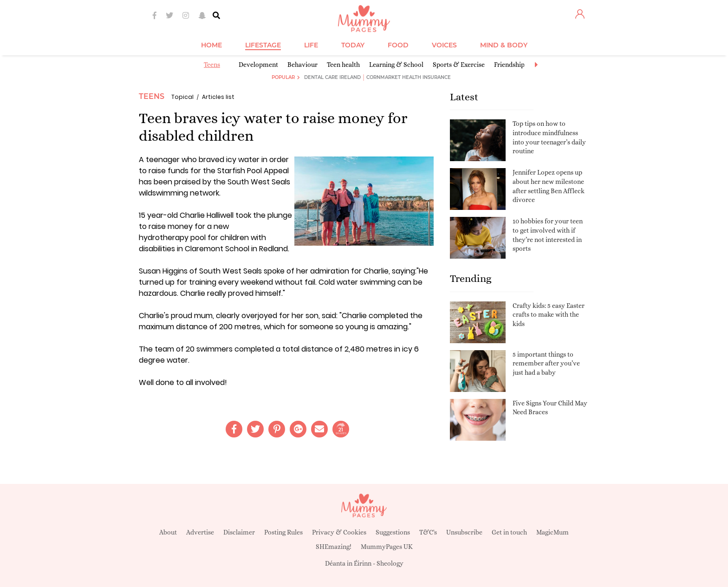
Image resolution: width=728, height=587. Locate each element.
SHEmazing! (334, 547)
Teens (212, 65)
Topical (182, 97)
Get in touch (509, 532)
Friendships (511, 65)
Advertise (200, 532)
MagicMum (552, 532)
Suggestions (393, 532)
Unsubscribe (464, 532)
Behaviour (302, 65)
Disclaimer (239, 532)
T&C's (428, 532)
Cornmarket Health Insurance (409, 77)
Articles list (218, 97)
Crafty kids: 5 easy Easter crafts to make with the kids (549, 315)
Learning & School (396, 65)
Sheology (390, 563)
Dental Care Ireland (332, 77)
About (168, 532)
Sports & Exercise (459, 65)
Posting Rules (283, 532)
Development (258, 65)
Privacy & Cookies (339, 532)
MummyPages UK (387, 547)
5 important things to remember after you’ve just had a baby (546, 363)
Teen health (343, 65)
